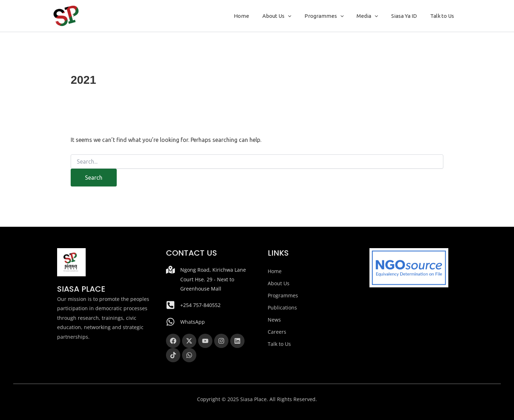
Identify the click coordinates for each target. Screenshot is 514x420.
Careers (277, 332)
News (274, 320)
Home (255, 16)
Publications (282, 308)
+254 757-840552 (200, 305)
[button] (299, 16)
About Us (279, 283)
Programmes (283, 295)
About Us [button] (288, 16)
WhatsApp (193, 322)
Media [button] (373, 16)
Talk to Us (443, 16)
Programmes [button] (332, 16)
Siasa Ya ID (408, 16)
